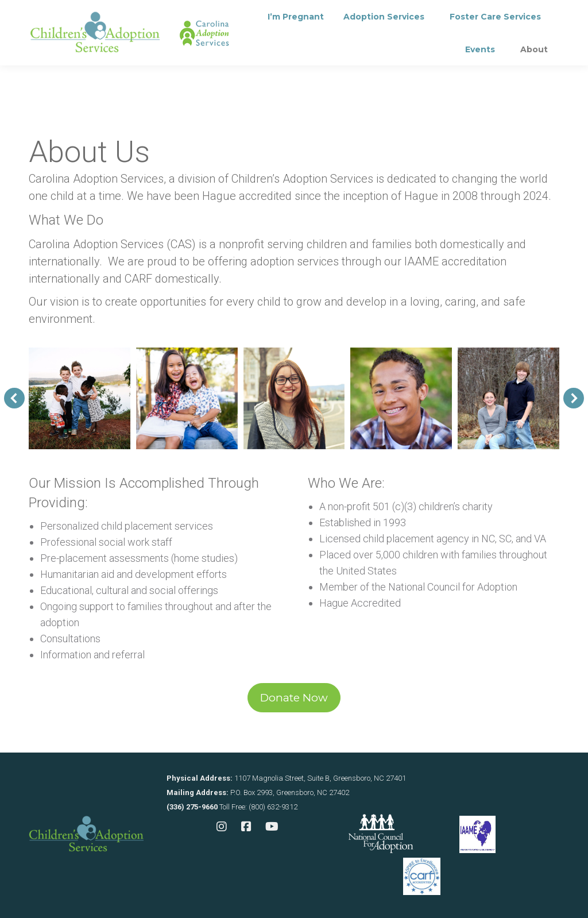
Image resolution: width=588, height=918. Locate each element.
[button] (14, 398)
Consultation (192, 15)
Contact (265, 15)
